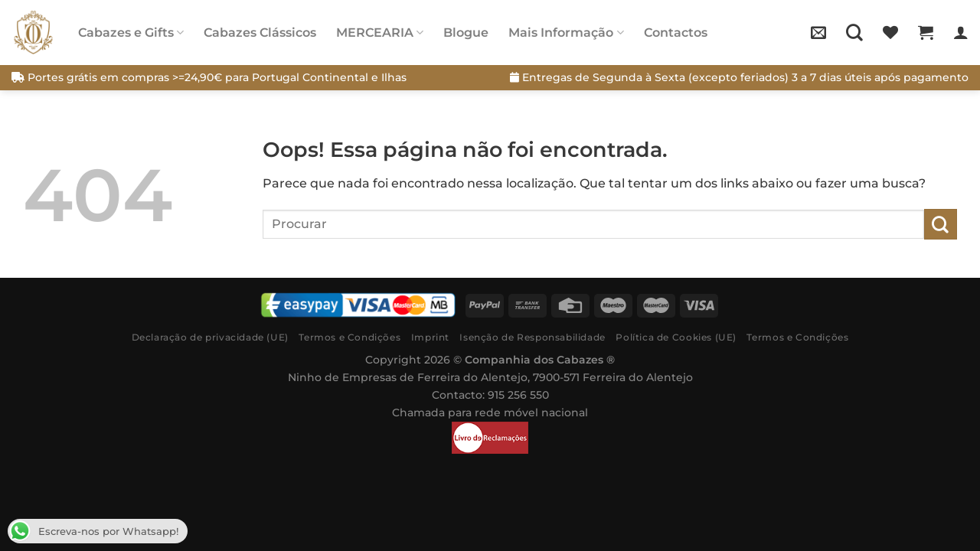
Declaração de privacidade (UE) (210, 337)
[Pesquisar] (854, 32)
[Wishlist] (890, 32)
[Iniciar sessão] (961, 32)
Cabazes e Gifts (131, 33)
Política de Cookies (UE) (676, 337)
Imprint (430, 337)
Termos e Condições (350, 337)
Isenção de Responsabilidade (532, 337)
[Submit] (941, 224)
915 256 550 (518, 395)
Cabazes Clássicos (260, 33)
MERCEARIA (380, 33)
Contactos (676, 33)
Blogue (466, 33)
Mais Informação (566, 33)
